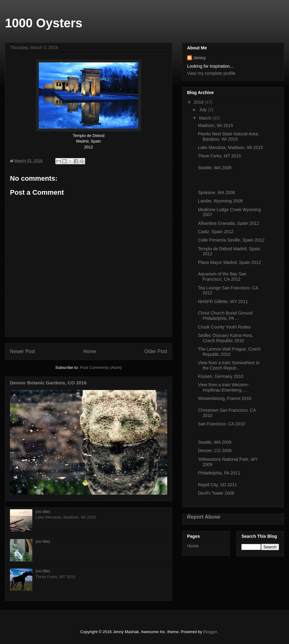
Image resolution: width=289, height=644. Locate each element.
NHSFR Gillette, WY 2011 (223, 302)
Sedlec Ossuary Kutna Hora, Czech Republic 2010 (225, 338)
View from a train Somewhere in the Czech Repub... (229, 365)
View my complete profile (211, 73)
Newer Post (23, 351)
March (206, 118)
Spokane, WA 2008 (216, 193)
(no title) (43, 512)
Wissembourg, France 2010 (225, 398)
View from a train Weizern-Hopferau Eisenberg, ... (223, 387)
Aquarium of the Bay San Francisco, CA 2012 (222, 277)
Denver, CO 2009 (215, 451)
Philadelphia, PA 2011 (219, 473)
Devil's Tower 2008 (216, 493)
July (203, 110)
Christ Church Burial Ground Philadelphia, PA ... (225, 316)
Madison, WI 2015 (216, 125)
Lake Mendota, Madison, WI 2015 (230, 147)
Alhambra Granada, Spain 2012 (229, 223)
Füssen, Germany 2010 (221, 376)
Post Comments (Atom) (101, 367)
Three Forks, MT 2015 (219, 156)
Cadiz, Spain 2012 (216, 232)
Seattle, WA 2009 (215, 168)
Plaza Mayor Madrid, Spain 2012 (229, 262)
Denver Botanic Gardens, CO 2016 (48, 383)
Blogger (210, 632)
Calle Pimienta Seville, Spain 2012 (231, 240)
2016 (199, 102)
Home (90, 351)
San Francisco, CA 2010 (221, 424)
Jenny (200, 58)
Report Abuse (204, 517)
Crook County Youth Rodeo (224, 327)
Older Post (156, 351)
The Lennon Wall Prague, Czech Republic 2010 (229, 352)
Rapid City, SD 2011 (218, 485)
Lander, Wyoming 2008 (220, 201)
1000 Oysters (44, 23)
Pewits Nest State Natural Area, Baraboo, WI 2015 (228, 136)
